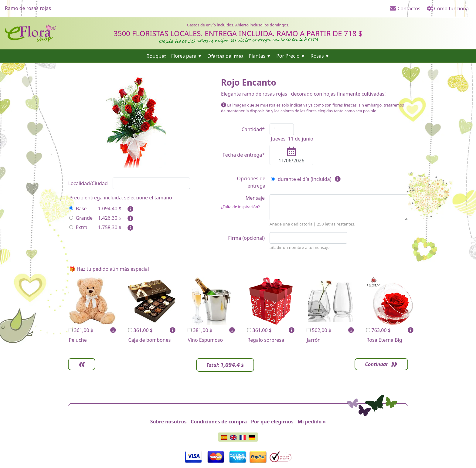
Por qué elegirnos (272, 422)
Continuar (376, 364)
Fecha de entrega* (244, 155)
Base (78, 209)
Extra (78, 227)
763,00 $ (378, 330)
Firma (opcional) (246, 238)
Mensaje (243, 202)
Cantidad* (253, 129)
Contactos (405, 8)
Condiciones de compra (219, 422)
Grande (81, 218)
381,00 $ (200, 330)
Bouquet (156, 56)
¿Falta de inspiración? (240, 207)
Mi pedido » (312, 422)
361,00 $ (81, 330)
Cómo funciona (448, 8)
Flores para (184, 56)
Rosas (317, 56)
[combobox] (151, 183)
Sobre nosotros (168, 422)
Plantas (257, 56)
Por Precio (288, 56)
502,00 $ (319, 330)
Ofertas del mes (225, 56)
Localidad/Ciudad (88, 183)
